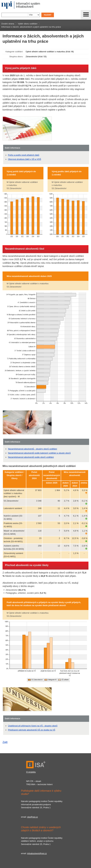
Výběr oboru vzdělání (28, 24)
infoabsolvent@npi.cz (37, 853)
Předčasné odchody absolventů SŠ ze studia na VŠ (32, 730)
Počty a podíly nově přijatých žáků (24, 155)
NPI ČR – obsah (34, 781)
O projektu (31, 772)
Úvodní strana (8, 24)
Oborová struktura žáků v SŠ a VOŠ (24, 159)
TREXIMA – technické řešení (39, 784)
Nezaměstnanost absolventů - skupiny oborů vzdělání (33, 449)
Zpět (5, 742)
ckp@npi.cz (32, 817)
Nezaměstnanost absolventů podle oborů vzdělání (31, 457)
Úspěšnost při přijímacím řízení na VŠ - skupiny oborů (33, 726)
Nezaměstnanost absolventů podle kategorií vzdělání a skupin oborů (39, 453)
